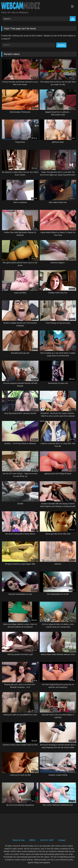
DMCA (32, 840)
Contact (62, 840)
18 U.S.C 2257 (47, 840)
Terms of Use (19, 840)
